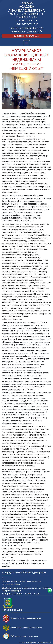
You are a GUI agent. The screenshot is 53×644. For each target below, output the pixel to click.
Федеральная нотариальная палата (22, 618)
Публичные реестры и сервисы (21, 636)
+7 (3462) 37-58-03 (26, 17)
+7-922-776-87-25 (27, 24)
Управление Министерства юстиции (22, 628)
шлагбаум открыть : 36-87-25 (26, 28)
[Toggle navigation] (26, 43)
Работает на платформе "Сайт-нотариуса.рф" (35, 643)
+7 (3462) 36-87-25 (26, 21)
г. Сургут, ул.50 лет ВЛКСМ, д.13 (26, 14)
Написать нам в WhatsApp (26, 36)
